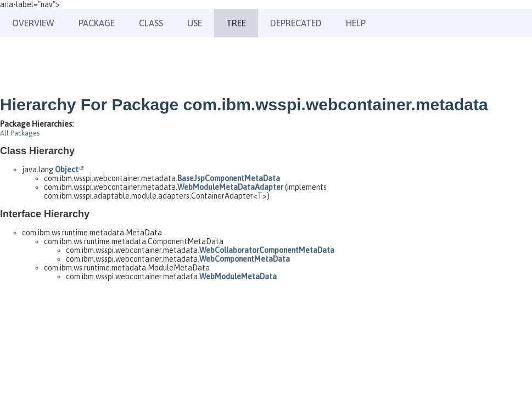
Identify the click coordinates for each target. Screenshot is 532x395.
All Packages (20, 133)
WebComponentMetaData (245, 259)
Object (67, 170)
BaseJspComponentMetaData (229, 178)
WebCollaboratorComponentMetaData (267, 250)
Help (356, 23)
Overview (33, 23)
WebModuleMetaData (238, 276)
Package (97, 23)
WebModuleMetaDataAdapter (230, 187)
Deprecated (296, 23)
